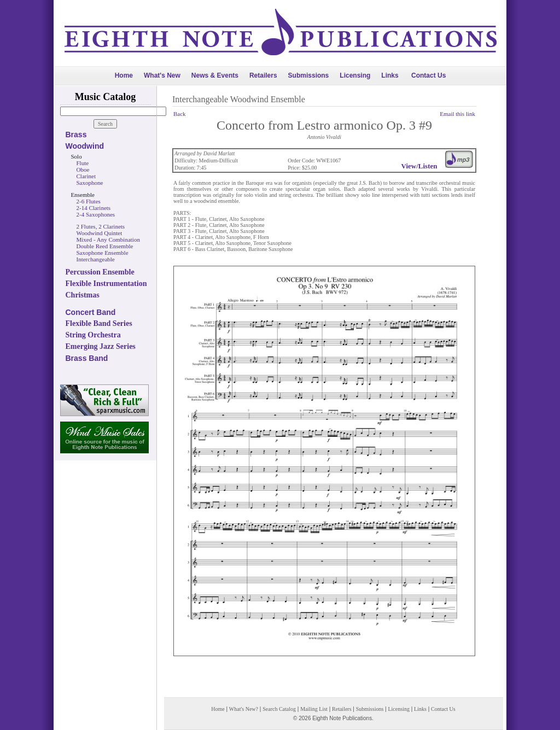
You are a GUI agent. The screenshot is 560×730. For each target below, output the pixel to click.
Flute (83, 163)
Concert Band (91, 312)
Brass (76, 135)
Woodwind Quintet (100, 233)
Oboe (83, 170)
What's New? (244, 709)
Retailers (263, 75)
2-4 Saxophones (96, 214)
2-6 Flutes (89, 201)
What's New (162, 75)
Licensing (355, 75)
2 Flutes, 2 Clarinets (101, 226)
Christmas (83, 295)
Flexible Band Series (99, 323)
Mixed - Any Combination (108, 240)
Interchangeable (96, 259)
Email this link (457, 114)
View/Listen (419, 166)
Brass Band (87, 358)
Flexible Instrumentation (106, 284)
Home (124, 75)
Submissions (309, 75)
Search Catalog (279, 709)
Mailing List (314, 709)
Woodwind (85, 146)
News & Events (215, 75)
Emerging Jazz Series (101, 346)
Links (390, 75)
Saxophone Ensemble (103, 253)
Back (180, 114)
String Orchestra (93, 335)
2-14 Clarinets (94, 208)
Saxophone (90, 183)
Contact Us (428, 75)
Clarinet (86, 176)
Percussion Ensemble (100, 272)
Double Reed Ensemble (105, 246)
